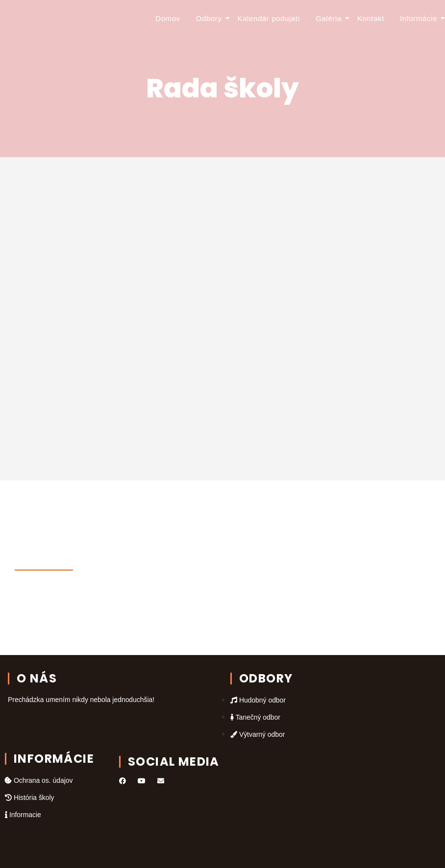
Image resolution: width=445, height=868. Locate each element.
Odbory (210, 18)
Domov (168, 18)
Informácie (420, 18)
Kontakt (371, 18)
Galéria (330, 18)
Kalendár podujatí (269, 18)
